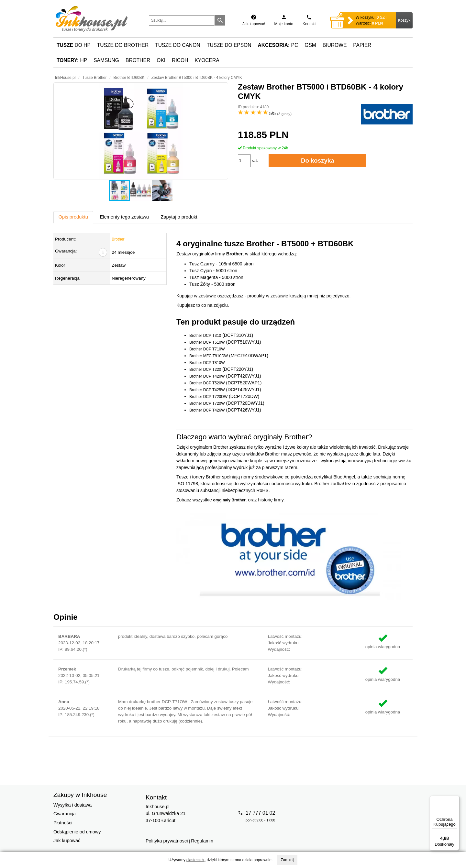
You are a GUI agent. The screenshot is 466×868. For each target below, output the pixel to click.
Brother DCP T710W (207, 349)
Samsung (106, 60)
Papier (362, 45)
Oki (161, 60)
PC (278, 45)
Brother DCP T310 (205, 336)
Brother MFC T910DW (209, 356)
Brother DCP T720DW (208, 397)
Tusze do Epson (229, 45)
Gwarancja (65, 814)
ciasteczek (195, 860)
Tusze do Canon (178, 45)
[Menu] (456, 799)
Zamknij (287, 860)
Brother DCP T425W (207, 390)
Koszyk (404, 20)
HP (72, 60)
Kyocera (207, 60)
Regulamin (202, 841)
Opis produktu (73, 217)
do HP (74, 45)
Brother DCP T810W (207, 363)
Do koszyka (318, 161)
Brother (138, 60)
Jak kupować (67, 841)
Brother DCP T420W (207, 376)
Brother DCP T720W (207, 403)
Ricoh (180, 60)
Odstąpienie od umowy (77, 832)
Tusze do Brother (123, 45)
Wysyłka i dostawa (72, 805)
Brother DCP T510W (207, 342)
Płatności (63, 823)
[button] (141, 131)
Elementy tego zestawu (124, 217)
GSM (310, 45)
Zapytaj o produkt (179, 217)
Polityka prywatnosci (167, 841)
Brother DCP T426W (207, 410)
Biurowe (335, 45)
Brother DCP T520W (207, 383)
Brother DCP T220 (205, 370)
